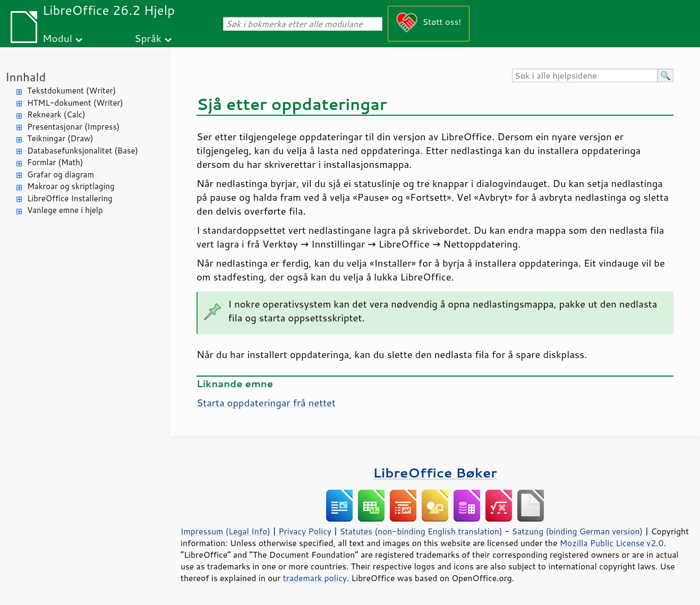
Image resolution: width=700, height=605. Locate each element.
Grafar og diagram (61, 174)
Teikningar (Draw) (60, 138)
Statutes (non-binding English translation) (421, 531)
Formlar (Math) (55, 162)
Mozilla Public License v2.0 (612, 543)
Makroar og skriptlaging (71, 186)
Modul (57, 38)
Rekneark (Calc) (56, 114)
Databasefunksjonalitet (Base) (83, 151)
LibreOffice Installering (70, 198)
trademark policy (315, 578)
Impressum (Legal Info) (225, 531)
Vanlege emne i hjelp (65, 210)
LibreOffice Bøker (435, 472)
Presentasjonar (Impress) (73, 127)
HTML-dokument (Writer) (75, 103)
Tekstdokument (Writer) (71, 91)
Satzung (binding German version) (578, 531)
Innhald (25, 77)
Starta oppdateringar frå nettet (266, 403)
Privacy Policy (305, 531)
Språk (148, 38)
